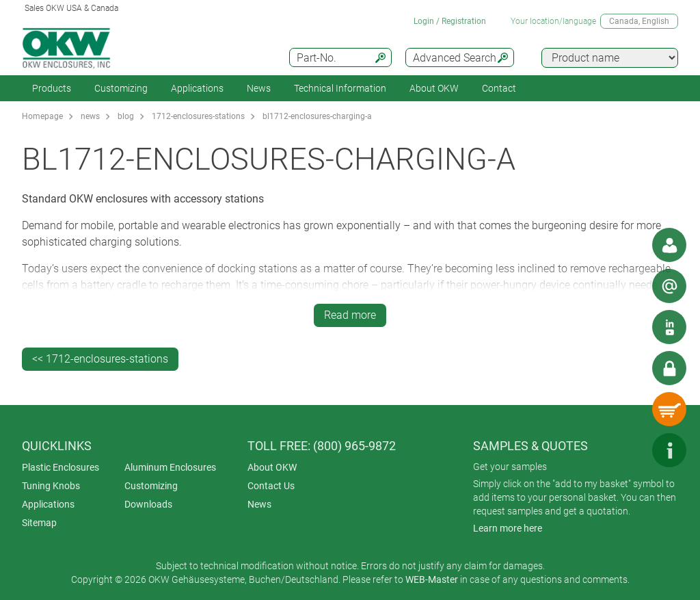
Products (52, 88)
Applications (197, 88)
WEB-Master (432, 579)
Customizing (121, 88)
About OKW (272, 467)
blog (126, 116)
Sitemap (39, 523)
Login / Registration (450, 21)
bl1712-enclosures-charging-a (317, 116)
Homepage (42, 116)
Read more (350, 315)
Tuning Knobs (51, 486)
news (90, 116)
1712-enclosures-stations (198, 116)
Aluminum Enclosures (170, 467)
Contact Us (271, 486)
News (259, 88)
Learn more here (508, 528)
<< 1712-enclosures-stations (100, 359)
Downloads (148, 504)
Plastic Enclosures (60, 467)
